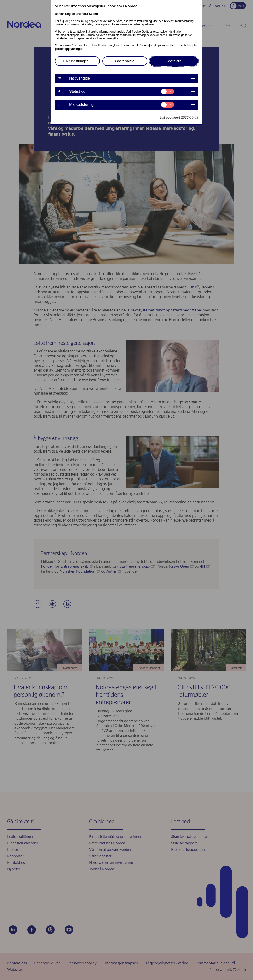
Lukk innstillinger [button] (75, 61)
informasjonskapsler (151, 46)
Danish (60, 14)
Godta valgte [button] (125, 61)
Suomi (93, 14)
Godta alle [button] (174, 61)
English (70, 14)
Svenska (82, 14)
